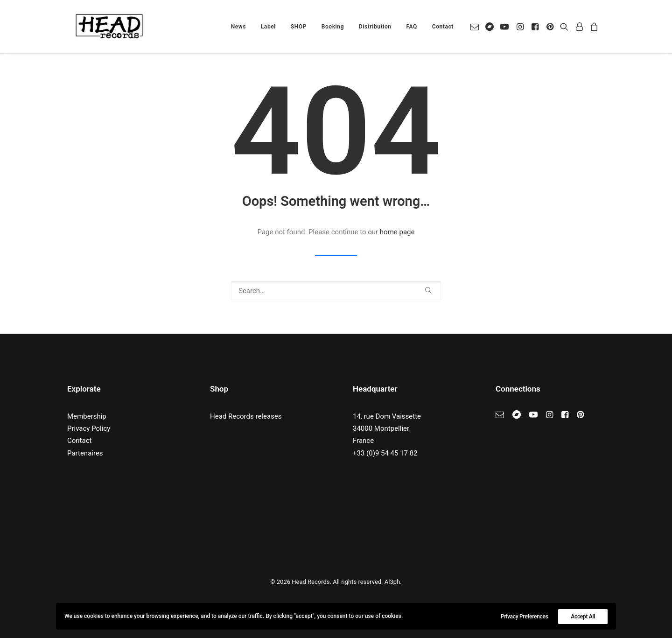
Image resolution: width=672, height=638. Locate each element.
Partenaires (85, 453)
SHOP (299, 27)
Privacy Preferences (525, 617)
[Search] (336, 291)
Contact (443, 27)
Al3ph (392, 582)
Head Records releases (246, 416)
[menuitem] (238, 27)
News (238, 27)
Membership (87, 416)
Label (268, 27)
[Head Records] (109, 27)
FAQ (412, 27)
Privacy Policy (89, 428)
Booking (333, 27)
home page (397, 232)
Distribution (375, 27)
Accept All (583, 617)
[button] (476, 27)
